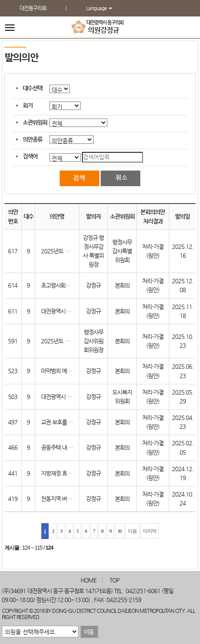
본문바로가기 (0, 0)
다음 (132, 531)
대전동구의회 (33, 8)
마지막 (150, 531)
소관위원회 (35, 122)
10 (120, 531)
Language (99, 8)
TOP (114, 580)
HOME (88, 580)
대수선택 (33, 88)
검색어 (30, 156)
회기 (28, 105)
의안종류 (33, 139)
